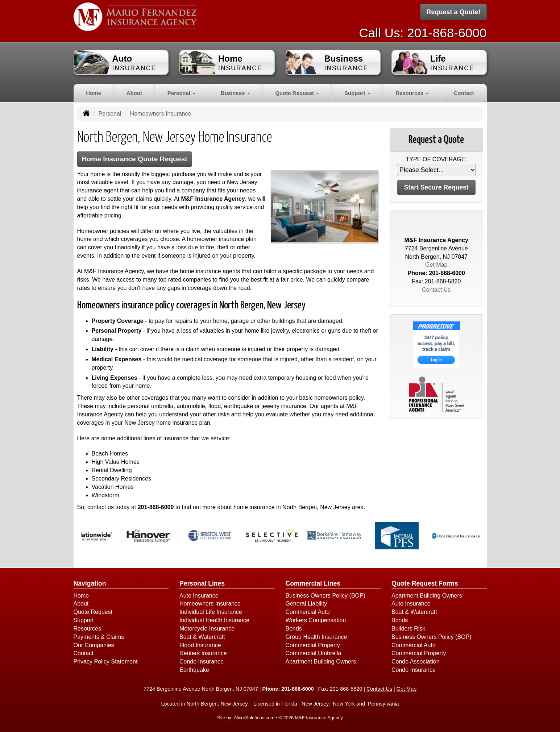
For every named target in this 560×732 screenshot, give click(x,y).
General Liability (306, 604)
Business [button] (235, 93)
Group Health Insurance (316, 637)
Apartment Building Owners (321, 662)
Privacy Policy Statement (106, 662)
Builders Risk (408, 629)
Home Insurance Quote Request (135, 159)
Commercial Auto (308, 612)
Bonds (294, 629)
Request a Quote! (453, 12)
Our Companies (94, 645)
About (134, 93)
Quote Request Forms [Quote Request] (425, 583)
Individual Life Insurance (211, 612)
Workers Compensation (316, 620)
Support (84, 620)
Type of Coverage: (436, 159)
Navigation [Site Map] (90, 583)
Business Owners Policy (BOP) (326, 596)
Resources (87, 629)
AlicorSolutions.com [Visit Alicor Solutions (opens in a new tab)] (254, 718)
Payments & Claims (99, 637)
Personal (110, 114)
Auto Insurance (199, 596)
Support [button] (357, 93)
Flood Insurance (200, 645)
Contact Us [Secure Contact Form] (436, 290)
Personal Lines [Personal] (202, 583)
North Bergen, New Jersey (217, 704)
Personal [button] (182, 93)
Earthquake (194, 670)
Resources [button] (412, 93)
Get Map (436, 265)
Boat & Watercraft (202, 637)
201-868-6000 (447, 33)
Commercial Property (313, 645)
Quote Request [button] (297, 93)
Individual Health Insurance (214, 620)
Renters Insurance (203, 653)
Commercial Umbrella (314, 653)
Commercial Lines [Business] (313, 583)
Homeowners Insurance (210, 604)
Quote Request (93, 612)
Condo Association (416, 662)
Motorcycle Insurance (207, 629)
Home (94, 93)
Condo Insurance (202, 662)
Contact (464, 93)
